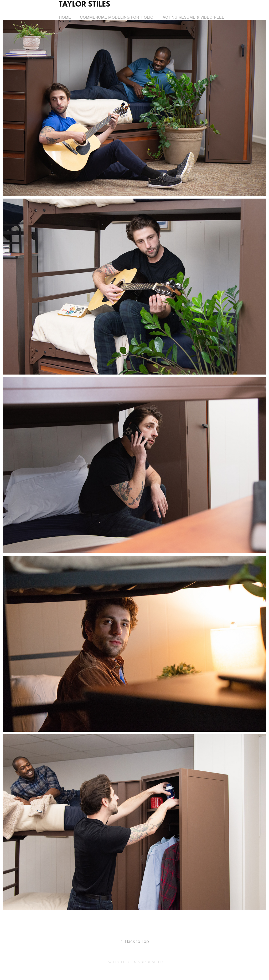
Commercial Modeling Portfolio (117, 17)
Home (65, 17)
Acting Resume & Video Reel (193, 17)
